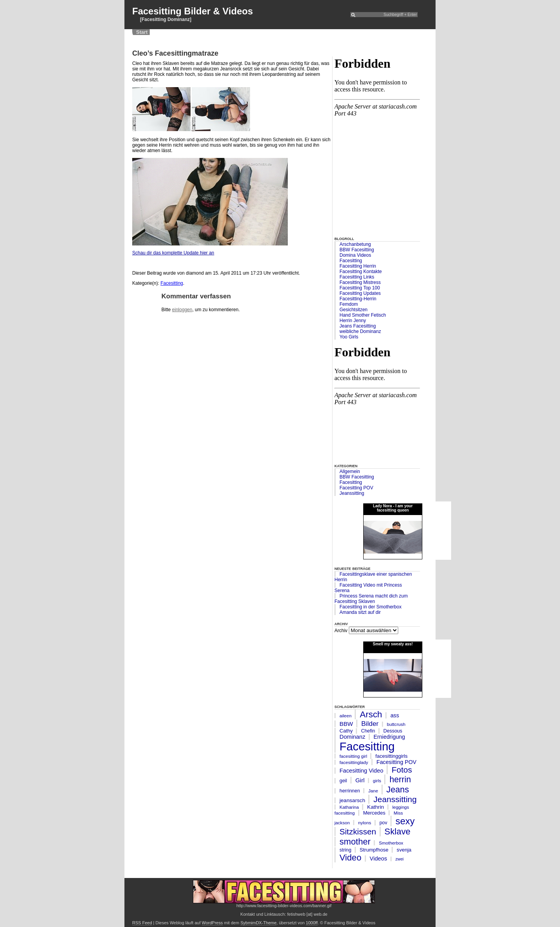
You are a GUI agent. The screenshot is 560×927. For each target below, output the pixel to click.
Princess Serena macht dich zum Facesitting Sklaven (371, 599)
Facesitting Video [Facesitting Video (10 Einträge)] (361, 771)
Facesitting (351, 261)
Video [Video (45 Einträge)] (350, 858)
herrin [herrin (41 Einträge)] (400, 779)
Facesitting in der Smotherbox (370, 607)
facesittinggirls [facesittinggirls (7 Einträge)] (391, 756)
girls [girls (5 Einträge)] (377, 781)
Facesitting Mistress (360, 282)
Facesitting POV (356, 488)
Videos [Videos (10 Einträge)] (379, 859)
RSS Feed (142, 923)
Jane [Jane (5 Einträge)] (373, 791)
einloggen (182, 310)
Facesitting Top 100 (360, 288)
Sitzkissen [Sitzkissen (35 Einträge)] (358, 831)
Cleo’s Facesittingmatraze (175, 53)
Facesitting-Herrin (358, 299)
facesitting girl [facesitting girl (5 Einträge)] (353, 756)
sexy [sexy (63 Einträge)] (405, 821)
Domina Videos (355, 255)
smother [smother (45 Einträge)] (355, 842)
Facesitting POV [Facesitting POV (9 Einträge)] (396, 762)
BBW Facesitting (357, 250)
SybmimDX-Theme (258, 923)
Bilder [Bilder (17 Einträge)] (370, 724)
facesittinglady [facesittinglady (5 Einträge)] (354, 762)
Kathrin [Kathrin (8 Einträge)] (375, 807)
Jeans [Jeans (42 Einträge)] (398, 789)
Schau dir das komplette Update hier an (173, 253)
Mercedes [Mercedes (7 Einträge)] (374, 813)
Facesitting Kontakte (361, 272)
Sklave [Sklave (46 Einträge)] (398, 831)
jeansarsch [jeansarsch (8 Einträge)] (352, 800)
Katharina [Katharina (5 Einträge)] (349, 807)
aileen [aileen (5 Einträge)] (346, 716)
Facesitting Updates (360, 293)
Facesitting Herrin (358, 266)
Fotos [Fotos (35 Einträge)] (402, 770)
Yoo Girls (349, 337)
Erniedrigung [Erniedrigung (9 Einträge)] (389, 737)
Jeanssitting (352, 493)
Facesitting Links (357, 277)
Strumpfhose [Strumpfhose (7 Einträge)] (374, 850)
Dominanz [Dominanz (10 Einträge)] (352, 737)
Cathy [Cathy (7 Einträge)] (346, 731)
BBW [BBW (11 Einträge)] (346, 724)
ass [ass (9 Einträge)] (395, 715)
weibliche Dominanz (360, 331)
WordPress (212, 923)
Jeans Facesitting (358, 326)
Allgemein (350, 471)
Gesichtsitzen (353, 310)
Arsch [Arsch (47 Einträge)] (371, 714)
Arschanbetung (355, 244)
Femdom (349, 304)
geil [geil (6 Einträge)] (343, 781)
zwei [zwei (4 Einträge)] (400, 859)
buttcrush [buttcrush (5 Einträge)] (396, 724)
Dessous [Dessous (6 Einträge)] (393, 731)
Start (142, 32)
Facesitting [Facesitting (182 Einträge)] (367, 746)
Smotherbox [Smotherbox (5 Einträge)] (391, 843)
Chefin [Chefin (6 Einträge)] (368, 731)
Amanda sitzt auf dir (360, 612)
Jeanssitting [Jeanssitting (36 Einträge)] (395, 799)
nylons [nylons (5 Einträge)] (365, 823)
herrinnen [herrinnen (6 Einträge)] (350, 791)
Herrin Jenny (353, 321)
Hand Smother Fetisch (363, 315)
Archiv (341, 631)
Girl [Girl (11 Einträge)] (360, 780)
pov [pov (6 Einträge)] (383, 823)
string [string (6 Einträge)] (345, 850)
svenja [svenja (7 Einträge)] (404, 850)
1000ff (311, 923)
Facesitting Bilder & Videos (192, 11)
